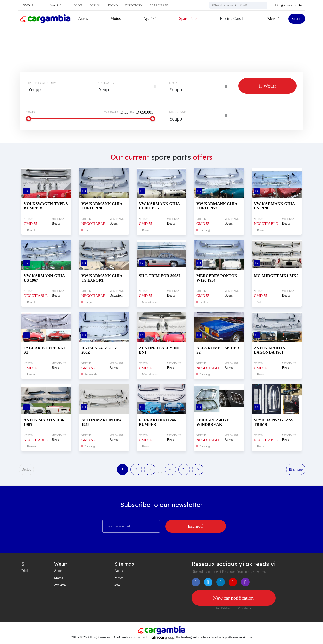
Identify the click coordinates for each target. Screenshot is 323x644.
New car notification (233, 599)
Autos (83, 19)
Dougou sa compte (288, 5)
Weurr (267, 86)
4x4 (117, 585)
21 (185, 470)
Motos (115, 19)
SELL (297, 19)
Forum (95, 5)
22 (200, 470)
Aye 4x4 (150, 19)
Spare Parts (188, 19)
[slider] (29, 119)
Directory (134, 5)
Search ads (159, 5)
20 (171, 470)
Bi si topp (296, 470)
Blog (78, 5)
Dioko (113, 5)
